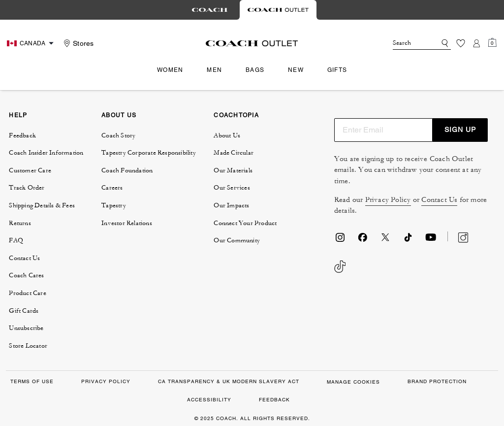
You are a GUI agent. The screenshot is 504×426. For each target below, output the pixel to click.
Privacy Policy (388, 200)
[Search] (407, 43)
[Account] (476, 43)
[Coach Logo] (252, 43)
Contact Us (439, 200)
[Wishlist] (461, 43)
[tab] (210, 10)
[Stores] (77, 43)
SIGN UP (460, 130)
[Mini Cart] (492, 43)
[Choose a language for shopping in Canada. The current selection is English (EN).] (31, 43)
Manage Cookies (353, 382)
